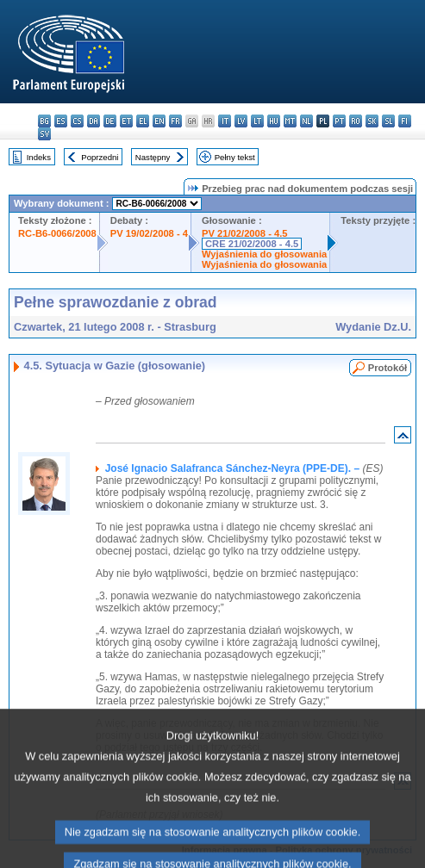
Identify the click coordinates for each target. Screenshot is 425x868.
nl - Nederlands (306, 121)
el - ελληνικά (143, 121)
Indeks (39, 157)
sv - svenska (44, 134)
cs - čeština (77, 121)
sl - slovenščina (388, 121)
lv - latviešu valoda (241, 121)
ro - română (356, 121)
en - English (159, 121)
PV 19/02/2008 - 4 (149, 233)
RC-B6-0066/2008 (57, 233)
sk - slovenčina (372, 121)
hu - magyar (274, 121)
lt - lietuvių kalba (257, 121)
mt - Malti (290, 121)
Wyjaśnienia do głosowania (264, 254)
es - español (61, 121)
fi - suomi (405, 121)
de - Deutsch (110, 121)
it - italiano (225, 121)
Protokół (387, 368)
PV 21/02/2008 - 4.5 (245, 233)
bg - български (44, 121)
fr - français (175, 121)
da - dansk (94, 121)
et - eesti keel (126, 121)
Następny (153, 157)
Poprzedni (100, 157)
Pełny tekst (235, 157)
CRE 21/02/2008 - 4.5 (252, 244)
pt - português (339, 121)
